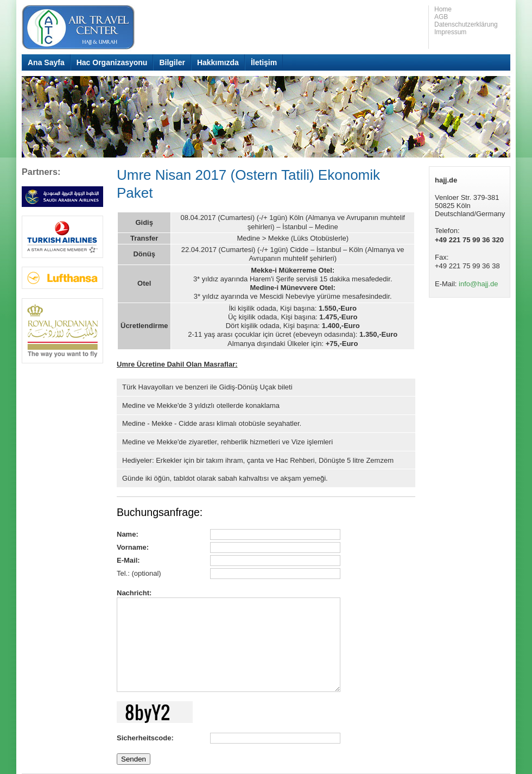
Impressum (450, 32)
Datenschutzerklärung (466, 24)
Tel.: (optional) (139, 573)
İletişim (264, 62)
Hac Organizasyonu (112, 62)
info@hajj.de (478, 284)
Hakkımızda (218, 62)
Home (443, 9)
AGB (441, 17)
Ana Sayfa (46, 62)
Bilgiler (172, 62)
